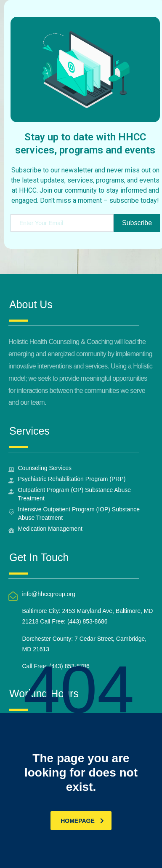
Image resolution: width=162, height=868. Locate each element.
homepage (82, 821)
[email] (62, 223)
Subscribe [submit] (137, 223)
